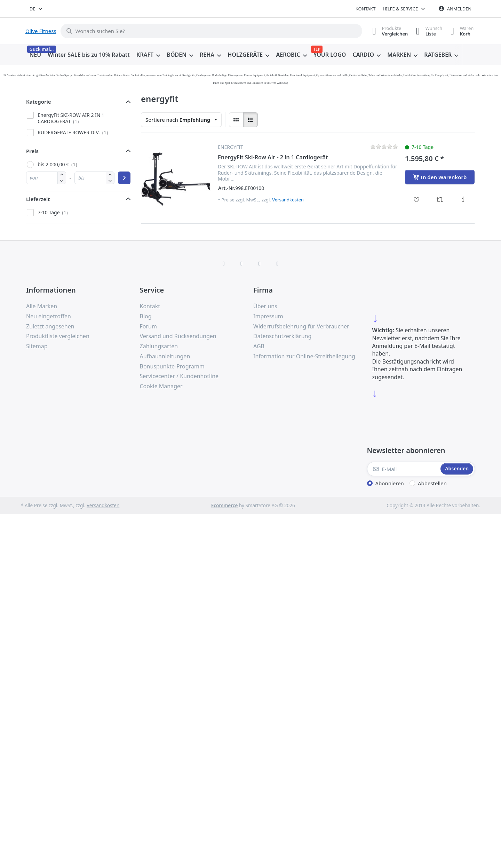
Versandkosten (288, 200)
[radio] (236, 120)
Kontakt (366, 9)
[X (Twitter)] (241, 263)
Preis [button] (32, 151)
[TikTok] (260, 263)
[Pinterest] (278, 263)
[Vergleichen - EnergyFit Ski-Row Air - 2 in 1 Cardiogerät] (440, 200)
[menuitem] (35, 55)
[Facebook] (224, 263)
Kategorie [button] (39, 102)
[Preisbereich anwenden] (124, 178)
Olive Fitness (41, 31)
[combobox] (36, 9)
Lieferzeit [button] (38, 199)
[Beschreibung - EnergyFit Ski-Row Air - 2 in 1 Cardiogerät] (463, 200)
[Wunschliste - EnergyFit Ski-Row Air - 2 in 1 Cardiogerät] (417, 200)
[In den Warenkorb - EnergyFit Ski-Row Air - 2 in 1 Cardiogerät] (440, 177)
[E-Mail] (403, 469)
